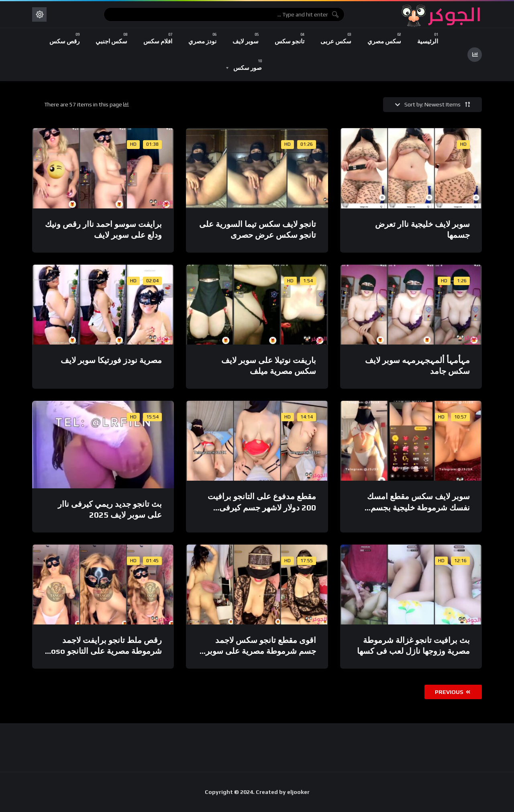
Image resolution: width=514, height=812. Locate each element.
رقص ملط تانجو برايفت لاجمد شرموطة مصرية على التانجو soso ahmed (104, 651)
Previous (453, 692)
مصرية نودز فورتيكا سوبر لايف (111, 360)
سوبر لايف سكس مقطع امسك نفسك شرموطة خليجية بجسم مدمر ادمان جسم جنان (418, 507)
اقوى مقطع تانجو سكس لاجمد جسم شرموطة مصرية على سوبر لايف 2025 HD (261, 651)
